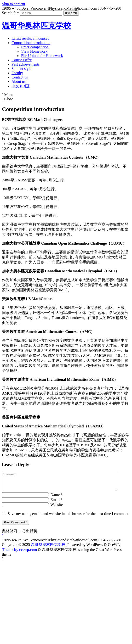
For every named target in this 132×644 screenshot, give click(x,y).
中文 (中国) (21, 86)
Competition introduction (31, 43)
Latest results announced (30, 38)
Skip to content (14, 4)
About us (18, 81)
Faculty (17, 73)
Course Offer (22, 60)
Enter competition (35, 47)
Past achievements (26, 64)
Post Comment (15, 526)
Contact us (20, 77)
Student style (21, 69)
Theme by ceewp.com (19, 553)
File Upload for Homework (42, 56)
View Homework (34, 51)
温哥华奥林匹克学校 (36, 26)
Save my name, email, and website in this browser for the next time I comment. (69, 517)
